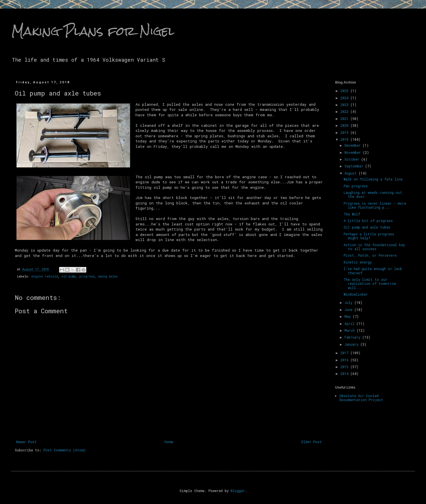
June (349, 310)
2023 (345, 105)
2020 (345, 125)
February (353, 337)
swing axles (108, 276)
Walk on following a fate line (373, 179)
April (350, 323)
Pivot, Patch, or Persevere (370, 255)
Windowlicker (356, 294)
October (353, 159)
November (354, 152)
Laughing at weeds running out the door (373, 194)
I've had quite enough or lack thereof (373, 271)
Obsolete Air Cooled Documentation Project (361, 398)
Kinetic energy (358, 262)
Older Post (311, 442)
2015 (345, 367)
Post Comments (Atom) (65, 450)
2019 (345, 132)
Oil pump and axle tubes (367, 227)
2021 (345, 119)
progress (87, 276)
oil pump (69, 276)
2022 (345, 111)
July (349, 302)
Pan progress (356, 186)
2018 (345, 139)
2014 (345, 374)
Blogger (238, 491)
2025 (345, 91)
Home (169, 442)
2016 (345, 360)
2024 (345, 98)
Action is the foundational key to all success (374, 247)
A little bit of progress (368, 221)
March (351, 330)
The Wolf (352, 214)
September (355, 166)
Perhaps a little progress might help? (369, 236)
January (352, 344)
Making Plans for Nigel (93, 31)
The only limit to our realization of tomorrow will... (370, 284)
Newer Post (26, 442)
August (352, 173)
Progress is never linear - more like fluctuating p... (375, 205)
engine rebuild (45, 276)
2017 (345, 353)
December (354, 145)
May (349, 316)
